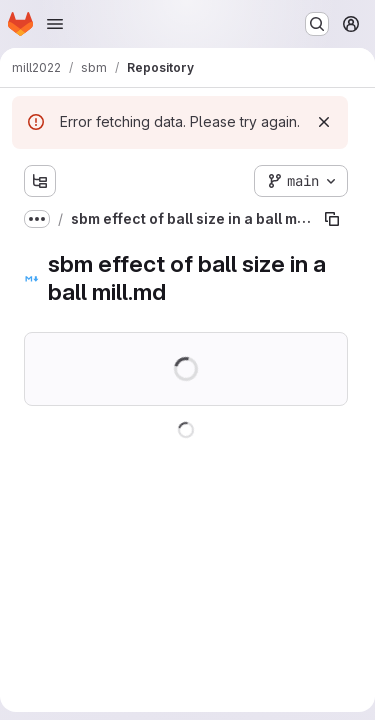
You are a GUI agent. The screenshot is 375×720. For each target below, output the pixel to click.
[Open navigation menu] (55, 24)
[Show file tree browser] (40, 181)
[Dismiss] (324, 122)
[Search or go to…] (317, 24)
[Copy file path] (332, 219)
